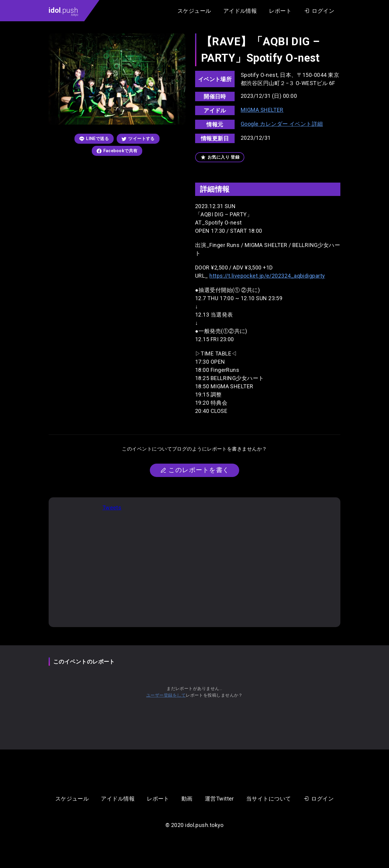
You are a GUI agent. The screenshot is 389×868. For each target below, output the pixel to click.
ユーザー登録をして (166, 695)
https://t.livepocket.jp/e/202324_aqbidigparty (267, 276)
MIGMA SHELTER (262, 110)
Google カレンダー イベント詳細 (282, 124)
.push (63, 11)
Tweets (112, 508)
